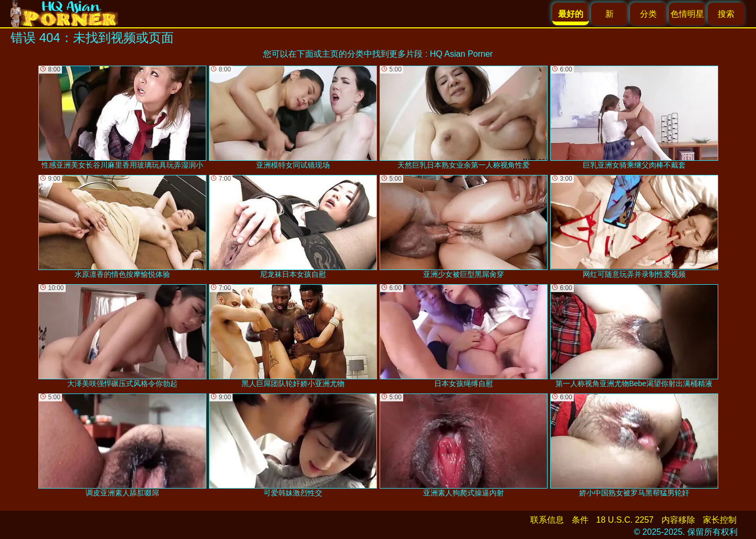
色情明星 (687, 14)
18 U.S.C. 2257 (625, 520)
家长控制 (720, 520)
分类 (648, 14)
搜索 (726, 14)
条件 (580, 520)
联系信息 (547, 520)
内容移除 (678, 520)
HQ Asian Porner (461, 54)
